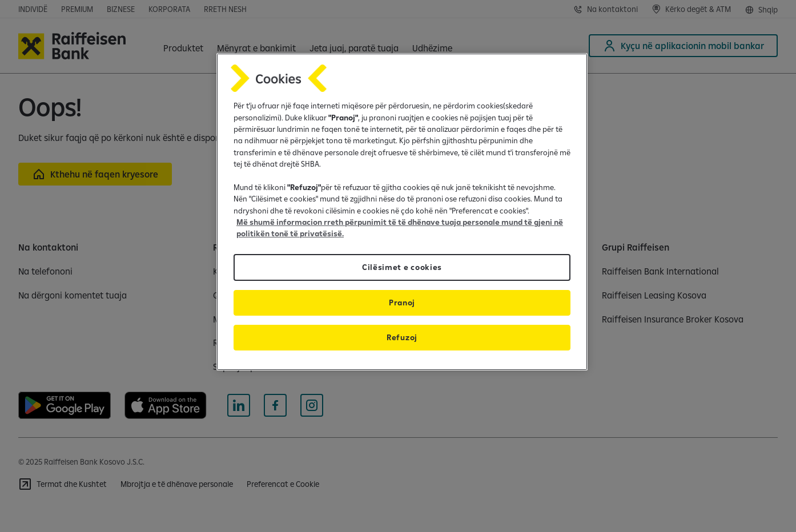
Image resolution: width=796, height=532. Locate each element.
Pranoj (402, 303)
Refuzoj (402, 337)
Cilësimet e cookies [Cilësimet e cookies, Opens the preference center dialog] (402, 267)
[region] (402, 212)
